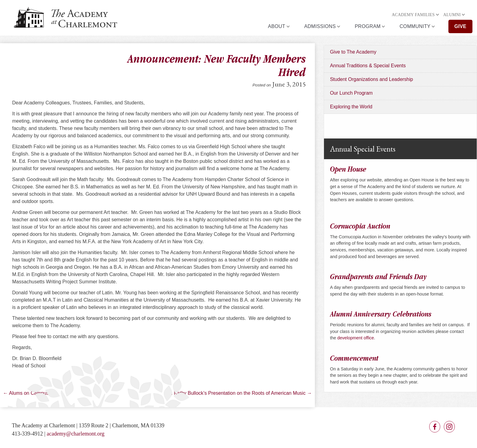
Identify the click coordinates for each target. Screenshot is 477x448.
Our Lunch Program (352, 93)
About (277, 26)
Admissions (320, 26)
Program (368, 26)
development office (356, 338)
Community (415, 26)
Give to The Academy (353, 52)
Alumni (452, 15)
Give (461, 26)
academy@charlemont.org (76, 434)
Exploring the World (351, 107)
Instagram (449, 427)
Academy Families (413, 15)
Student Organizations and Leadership (372, 79)
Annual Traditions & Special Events (368, 66)
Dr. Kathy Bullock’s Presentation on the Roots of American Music (239, 393)
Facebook (435, 427)
